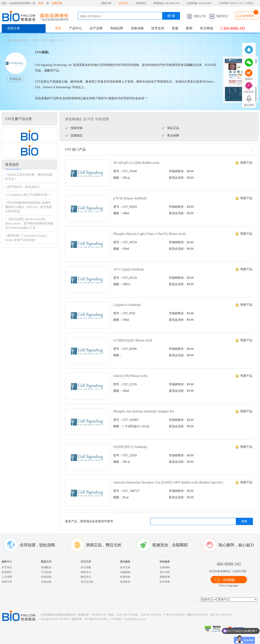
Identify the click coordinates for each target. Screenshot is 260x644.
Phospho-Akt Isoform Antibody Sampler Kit (144, 411)
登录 (41, 3)
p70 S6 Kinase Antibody (130, 198)
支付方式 (86, 562)
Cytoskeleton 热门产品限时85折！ (29, 195)
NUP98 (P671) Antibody (130, 447)
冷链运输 (46, 582)
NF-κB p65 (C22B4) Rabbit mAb (136, 163)
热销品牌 (117, 28)
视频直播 (165, 577)
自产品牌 (96, 28)
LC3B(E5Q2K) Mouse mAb (133, 340)
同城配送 (46, 567)
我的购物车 (248, 16)
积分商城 (207, 28)
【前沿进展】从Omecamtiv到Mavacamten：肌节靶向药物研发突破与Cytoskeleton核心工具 (29, 223)
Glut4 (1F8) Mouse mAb (130, 376)
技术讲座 (165, 582)
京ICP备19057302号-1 (96, 619)
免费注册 (57, 3)
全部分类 (13, 28)
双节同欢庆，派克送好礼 (24, 187)
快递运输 (46, 577)
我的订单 (106, 3)
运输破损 (125, 572)
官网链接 (16, 79)
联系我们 (141, 3)
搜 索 (171, 16)
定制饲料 (165, 567)
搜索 (244, 521)
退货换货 (125, 582)
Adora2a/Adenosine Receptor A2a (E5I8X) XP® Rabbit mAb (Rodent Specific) (168, 482)
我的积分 (219, 16)
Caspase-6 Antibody (127, 305)
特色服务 (165, 562)
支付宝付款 (87, 582)
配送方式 (46, 562)
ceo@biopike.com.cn (135, 619)
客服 (175, 28)
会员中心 (124, 3)
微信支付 (86, 577)
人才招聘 (7, 577)
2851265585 (205, 3)
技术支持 (158, 28)
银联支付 (86, 572)
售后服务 (125, 562)
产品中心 (76, 28)
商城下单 (7, 582)
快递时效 (125, 577)
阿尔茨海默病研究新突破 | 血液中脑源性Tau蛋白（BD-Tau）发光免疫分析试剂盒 (29, 207)
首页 (58, 28)
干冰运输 (46, 572)
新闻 (189, 28)
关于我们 (7, 567)
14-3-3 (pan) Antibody (129, 269)
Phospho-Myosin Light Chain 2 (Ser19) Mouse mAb (149, 234)
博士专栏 (165, 572)
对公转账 (86, 567)
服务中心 (7, 562)
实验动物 (137, 28)
